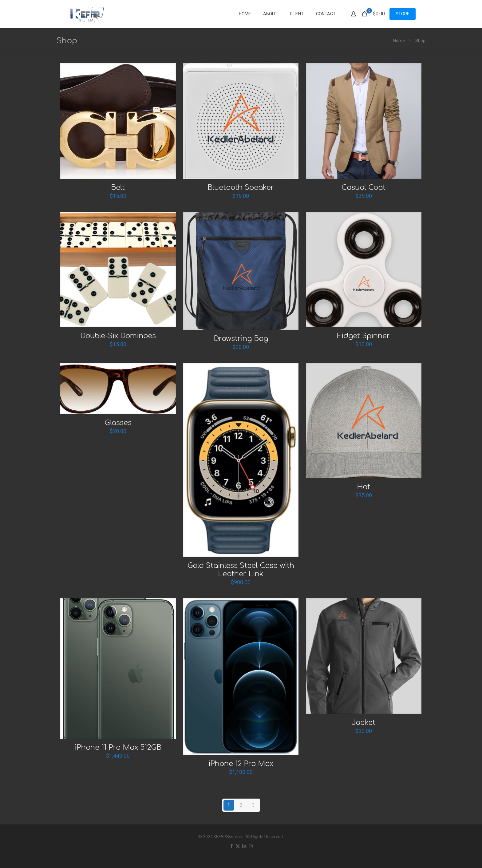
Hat (363, 487)
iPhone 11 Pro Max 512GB (118, 747)
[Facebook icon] (231, 846)
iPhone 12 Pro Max (241, 764)
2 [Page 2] (241, 805)
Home (399, 41)
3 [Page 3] (253, 805)
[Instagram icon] (251, 846)
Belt (118, 188)
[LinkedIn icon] (244, 846)
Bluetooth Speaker (241, 188)
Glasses (118, 423)
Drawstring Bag (241, 339)
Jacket (363, 723)
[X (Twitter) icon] (238, 846)
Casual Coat (363, 188)
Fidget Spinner (363, 336)
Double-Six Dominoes (118, 336)
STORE (403, 14)
